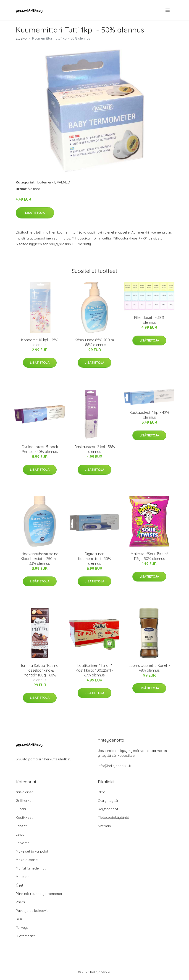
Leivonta (23, 843)
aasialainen (25, 792)
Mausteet (23, 877)
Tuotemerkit (46, 182)
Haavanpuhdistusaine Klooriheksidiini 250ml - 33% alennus (40, 559)
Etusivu (21, 38)
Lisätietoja (35, 213)
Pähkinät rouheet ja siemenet (39, 894)
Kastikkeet (24, 817)
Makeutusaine (27, 860)
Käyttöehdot (108, 809)
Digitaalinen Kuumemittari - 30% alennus (94, 559)
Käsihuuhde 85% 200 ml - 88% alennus (95, 342)
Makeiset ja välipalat (32, 851)
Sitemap (104, 826)
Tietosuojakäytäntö (114, 817)
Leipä (20, 834)
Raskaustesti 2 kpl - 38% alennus (95, 449)
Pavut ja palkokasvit (32, 911)
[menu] (168, 10)
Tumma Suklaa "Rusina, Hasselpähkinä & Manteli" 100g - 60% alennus (40, 673)
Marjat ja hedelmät (31, 868)
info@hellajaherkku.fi (114, 766)
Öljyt (19, 885)
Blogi (102, 792)
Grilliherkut (24, 801)
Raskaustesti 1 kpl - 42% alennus (149, 415)
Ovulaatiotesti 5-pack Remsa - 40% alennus (40, 449)
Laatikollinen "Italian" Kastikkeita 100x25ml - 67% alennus (94, 670)
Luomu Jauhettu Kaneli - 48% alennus (149, 668)
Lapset (21, 826)
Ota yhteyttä (108, 801)
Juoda (21, 809)
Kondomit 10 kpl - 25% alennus (40, 342)
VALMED (63, 182)
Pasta (20, 902)
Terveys (22, 927)
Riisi (19, 919)
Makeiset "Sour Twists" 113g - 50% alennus (149, 556)
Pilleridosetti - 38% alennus (149, 320)
